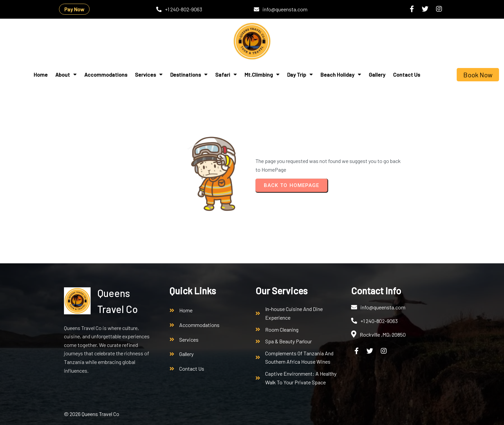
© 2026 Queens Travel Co (92, 414)
